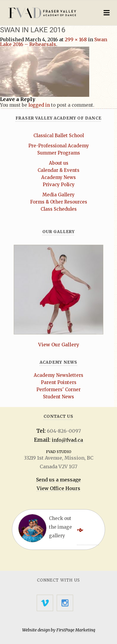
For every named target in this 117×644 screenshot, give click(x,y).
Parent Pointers (59, 382)
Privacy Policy (59, 185)
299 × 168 (76, 39)
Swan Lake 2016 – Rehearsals (54, 42)
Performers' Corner (59, 390)
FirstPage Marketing (76, 630)
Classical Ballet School (59, 136)
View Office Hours (59, 488)
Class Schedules (59, 209)
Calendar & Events (59, 170)
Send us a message (59, 480)
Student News (59, 397)
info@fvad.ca (67, 440)
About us (59, 163)
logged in (39, 105)
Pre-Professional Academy (59, 146)
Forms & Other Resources (59, 202)
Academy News (59, 177)
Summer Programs (59, 153)
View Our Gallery (59, 345)
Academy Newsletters (59, 375)
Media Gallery (59, 195)
